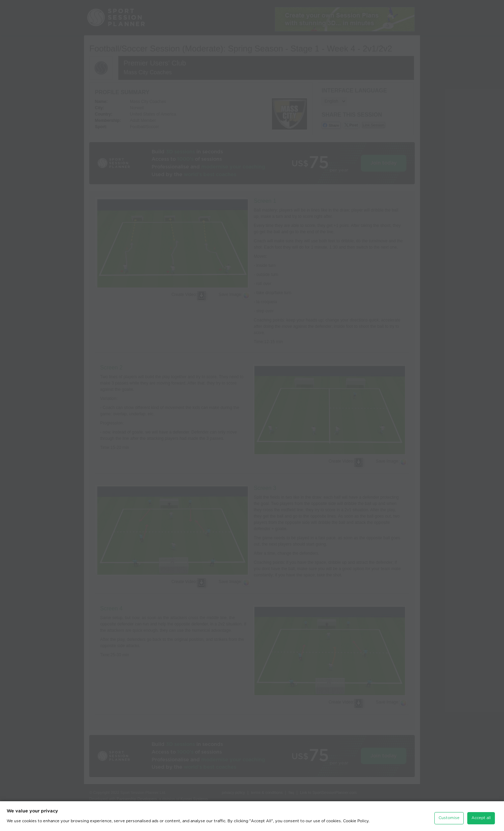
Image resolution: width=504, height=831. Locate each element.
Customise (449, 815)
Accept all (481, 815)
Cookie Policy (356, 819)
